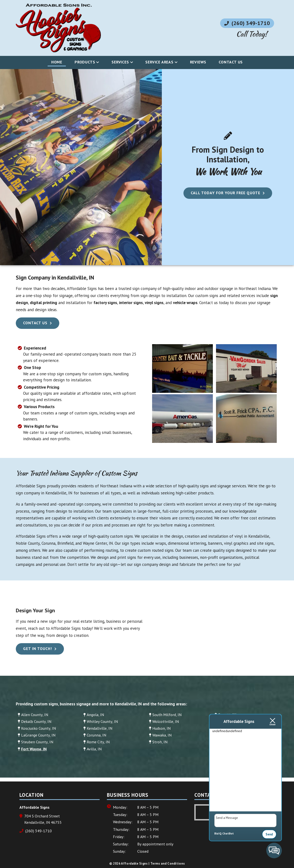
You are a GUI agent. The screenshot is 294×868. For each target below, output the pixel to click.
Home (57, 62)
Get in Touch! (38, 649)
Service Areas (159, 62)
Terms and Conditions (168, 864)
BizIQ (218, 833)
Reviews (198, 62)
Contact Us (231, 62)
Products (85, 62)
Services (120, 62)
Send (269, 834)
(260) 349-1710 (247, 23)
